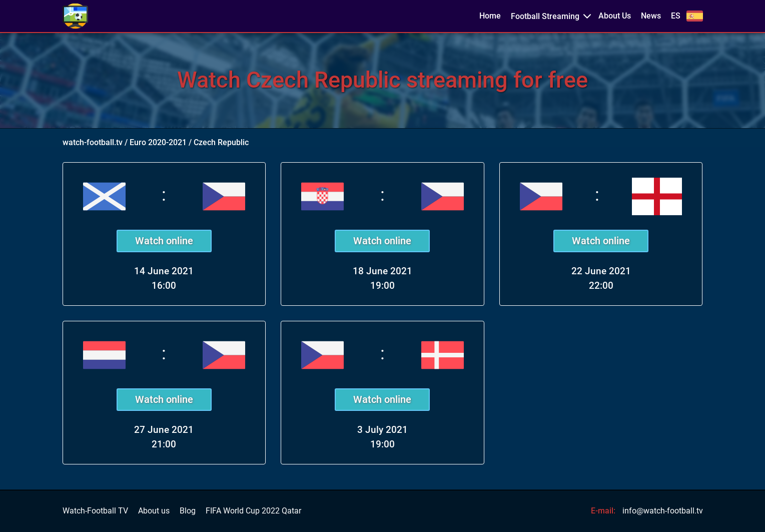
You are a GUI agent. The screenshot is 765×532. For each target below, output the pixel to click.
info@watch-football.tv (663, 511)
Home (490, 16)
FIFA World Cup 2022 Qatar (253, 511)
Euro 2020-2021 (158, 142)
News (651, 16)
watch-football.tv (93, 142)
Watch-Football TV (95, 511)
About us (154, 511)
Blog (188, 511)
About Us (615, 16)
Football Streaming (545, 16)
